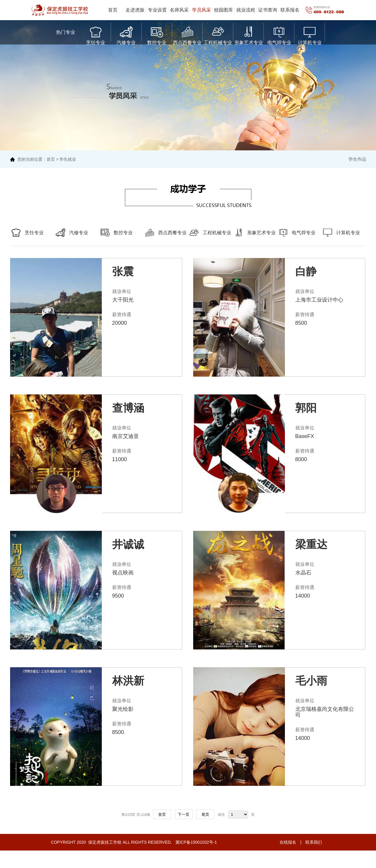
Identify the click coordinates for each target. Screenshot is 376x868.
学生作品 (357, 159)
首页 (113, 10)
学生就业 (68, 159)
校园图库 (223, 10)
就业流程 (246, 10)
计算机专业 (310, 34)
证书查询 (268, 10)
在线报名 (288, 842)
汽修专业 (126, 34)
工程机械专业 (218, 34)
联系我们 (314, 842)
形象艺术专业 (249, 34)
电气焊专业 (279, 34)
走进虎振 (135, 10)
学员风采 (202, 10)
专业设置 (157, 10)
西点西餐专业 (187, 34)
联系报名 (290, 10)
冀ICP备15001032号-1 (196, 842)
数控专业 (157, 34)
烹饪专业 (96, 34)
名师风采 (179, 10)
